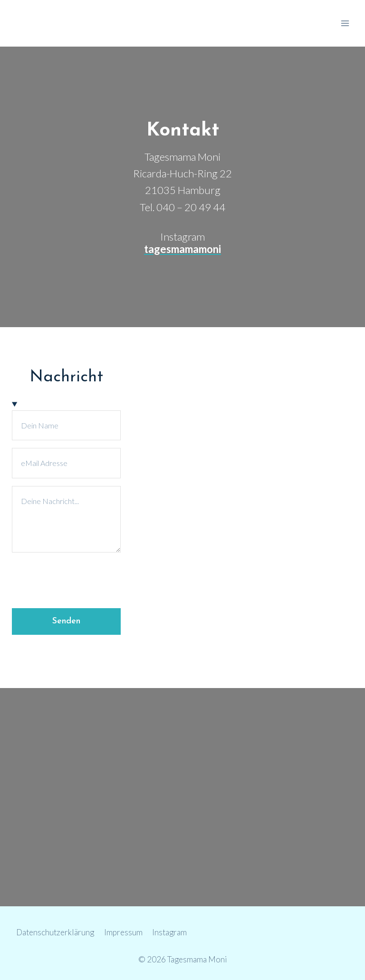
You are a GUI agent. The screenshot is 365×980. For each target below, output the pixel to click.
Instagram (169, 932)
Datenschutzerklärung (55, 932)
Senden (66, 621)
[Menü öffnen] (345, 23)
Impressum (123, 932)
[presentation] (84, 579)
